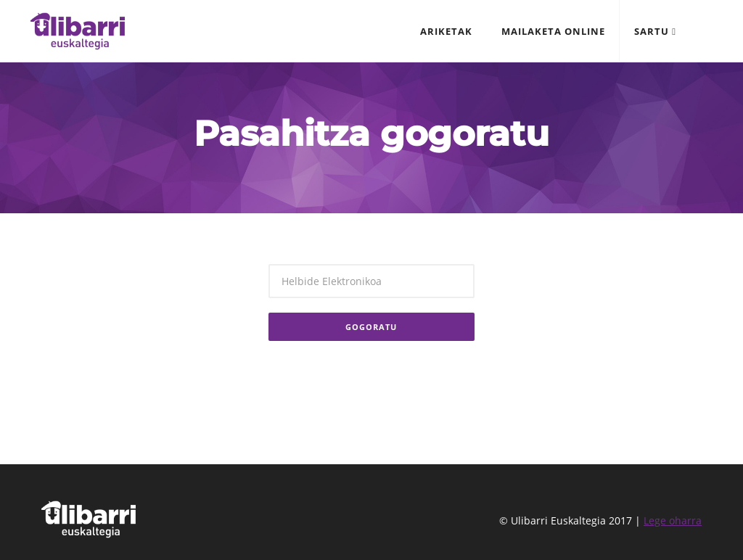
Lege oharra (673, 520)
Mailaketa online (553, 31)
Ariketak (446, 31)
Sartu (655, 31)
